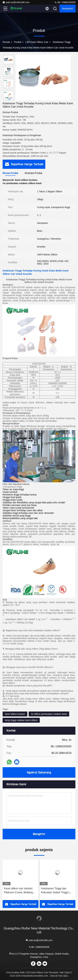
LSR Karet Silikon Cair (37, 42)
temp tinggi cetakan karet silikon (21, 720)
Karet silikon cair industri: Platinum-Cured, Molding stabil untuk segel (18, 891)
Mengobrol (68, 9)
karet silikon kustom (15, 714)
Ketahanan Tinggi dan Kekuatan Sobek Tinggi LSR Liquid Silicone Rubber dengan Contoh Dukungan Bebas (57, 891)
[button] (9, 99)
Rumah (6, 42)
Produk (18, 42)
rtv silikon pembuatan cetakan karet (49, 714)
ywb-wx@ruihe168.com (16, 2)
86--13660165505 (65, 2)
